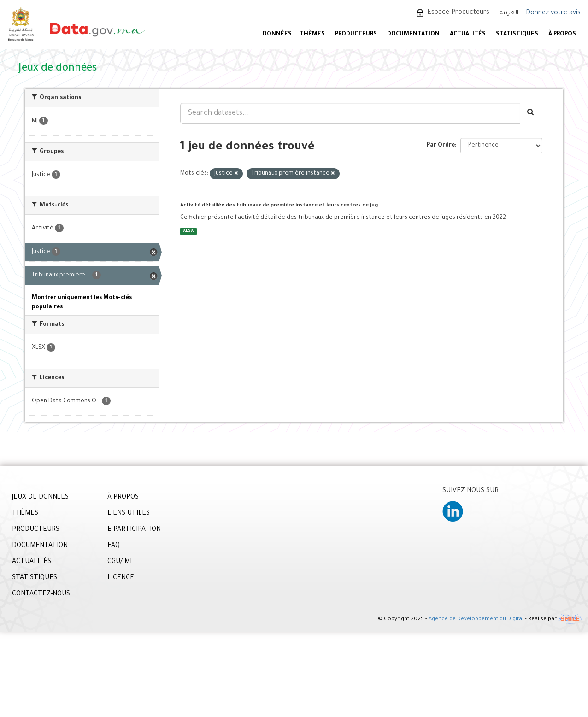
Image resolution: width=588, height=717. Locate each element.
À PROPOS (562, 35)
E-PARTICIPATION (134, 530)
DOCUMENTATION (413, 35)
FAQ (114, 546)
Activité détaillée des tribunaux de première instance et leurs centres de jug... (282, 206)
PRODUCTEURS (356, 35)
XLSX (188, 231)
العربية (509, 13)
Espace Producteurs (458, 13)
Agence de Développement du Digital (476, 620)
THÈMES (25, 514)
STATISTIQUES (517, 35)
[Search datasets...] (350, 113)
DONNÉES (277, 35)
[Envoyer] (531, 113)
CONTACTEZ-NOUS (41, 594)
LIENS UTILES (129, 514)
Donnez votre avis (553, 13)
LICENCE (121, 578)
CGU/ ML (121, 562)
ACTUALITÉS (468, 35)
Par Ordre (441, 146)
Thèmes (312, 35)
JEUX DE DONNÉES (40, 498)
